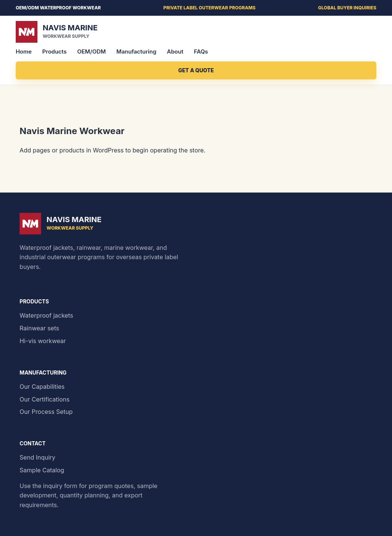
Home (24, 52)
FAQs (201, 52)
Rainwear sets (39, 328)
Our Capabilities (42, 387)
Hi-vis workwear (43, 341)
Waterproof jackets (46, 315)
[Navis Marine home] (196, 32)
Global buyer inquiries (347, 8)
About (175, 52)
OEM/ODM (91, 52)
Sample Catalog (42, 470)
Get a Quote (196, 70)
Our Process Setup (46, 412)
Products (54, 52)
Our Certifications (44, 399)
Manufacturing (136, 52)
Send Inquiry (37, 457)
